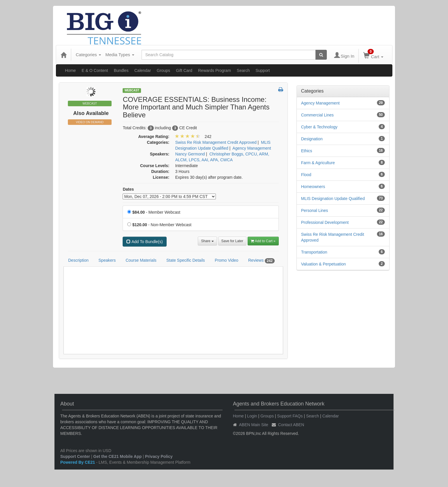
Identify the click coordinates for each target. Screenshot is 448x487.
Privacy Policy (159, 456)
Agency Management (320, 103)
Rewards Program (215, 70)
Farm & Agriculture (318, 163)
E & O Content (95, 70)
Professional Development (325, 222)
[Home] (64, 55)
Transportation (314, 252)
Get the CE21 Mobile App (117, 456)
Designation (312, 139)
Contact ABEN (291, 425)
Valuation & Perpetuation (324, 264)
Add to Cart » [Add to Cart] (263, 241)
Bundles (121, 70)
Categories (88, 55)
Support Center (75, 456)
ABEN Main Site (254, 425)
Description (78, 260)
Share (207, 241)
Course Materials (141, 260)
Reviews (261, 261)
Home (70, 70)
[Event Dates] (169, 196)
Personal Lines (315, 210)
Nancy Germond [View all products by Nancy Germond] (190, 154)
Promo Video (226, 260)
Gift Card (184, 70)
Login (252, 416)
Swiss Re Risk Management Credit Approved (333, 237)
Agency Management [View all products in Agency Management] (252, 148)
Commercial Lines (318, 115)
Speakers (107, 260)
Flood (306, 175)
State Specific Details (186, 260)
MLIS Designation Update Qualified (333, 199)
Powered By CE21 (78, 462)
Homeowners (313, 187)
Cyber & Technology (319, 127)
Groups (163, 70)
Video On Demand (90, 122)
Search (243, 70)
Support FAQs (290, 416)
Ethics (307, 151)
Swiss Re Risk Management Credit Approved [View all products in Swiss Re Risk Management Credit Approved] (216, 142)
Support (263, 70)
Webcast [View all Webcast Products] (132, 90)
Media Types (120, 55)
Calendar (143, 70)
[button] (281, 90)
